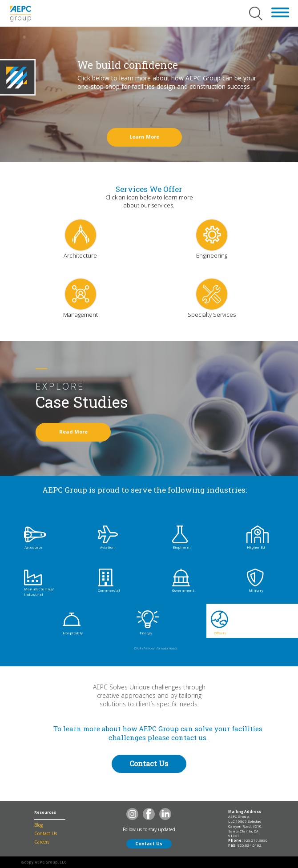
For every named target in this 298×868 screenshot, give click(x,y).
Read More (73, 432)
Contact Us (149, 763)
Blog (38, 825)
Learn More (144, 137)
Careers (42, 842)
